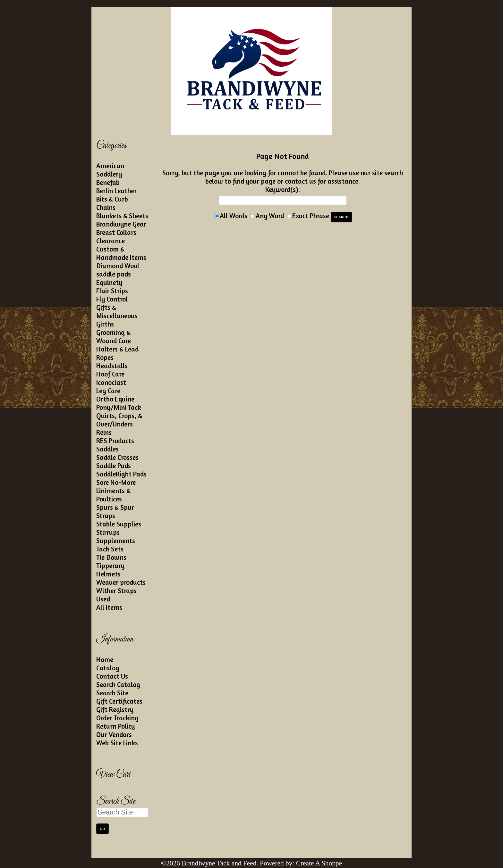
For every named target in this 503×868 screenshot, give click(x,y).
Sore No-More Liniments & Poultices (116, 491)
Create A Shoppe (319, 863)
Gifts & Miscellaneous (117, 311)
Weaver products (121, 582)
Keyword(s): (283, 189)
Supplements (116, 541)
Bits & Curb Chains (112, 203)
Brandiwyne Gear (121, 224)
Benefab (108, 182)
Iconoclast (111, 382)
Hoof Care (110, 374)
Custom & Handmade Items (121, 253)
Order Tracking (117, 718)
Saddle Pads (114, 466)
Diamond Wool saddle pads (118, 270)
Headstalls (112, 366)
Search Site (112, 693)
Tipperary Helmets (110, 570)
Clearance (111, 241)
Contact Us (112, 676)
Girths (105, 324)
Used (103, 599)
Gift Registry (115, 709)
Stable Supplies (119, 524)
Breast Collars (116, 232)
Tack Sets (110, 549)
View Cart (113, 775)
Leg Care (108, 391)
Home (105, 659)
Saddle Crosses (117, 457)
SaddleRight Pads (121, 474)
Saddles (107, 449)
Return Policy (115, 726)
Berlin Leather (116, 191)
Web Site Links (117, 743)
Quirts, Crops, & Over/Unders (119, 420)
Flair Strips (112, 291)
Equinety (109, 282)
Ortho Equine (115, 399)
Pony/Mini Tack (119, 407)
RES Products (115, 441)
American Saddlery (110, 170)
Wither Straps (116, 591)
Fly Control (112, 299)
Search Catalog (118, 684)
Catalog (108, 668)
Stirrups (108, 532)
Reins (104, 432)
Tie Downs (111, 557)
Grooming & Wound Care (114, 336)
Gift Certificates (119, 701)
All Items (109, 607)
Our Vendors (114, 734)
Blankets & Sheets (122, 216)
